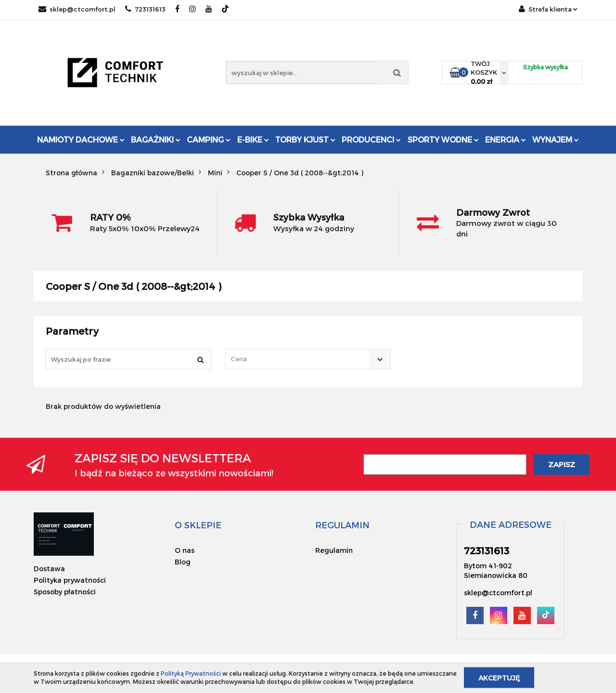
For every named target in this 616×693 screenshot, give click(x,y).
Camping (209, 139)
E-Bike (253, 139)
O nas (185, 550)
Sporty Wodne (443, 139)
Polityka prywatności (70, 580)
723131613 (145, 9)
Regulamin (334, 550)
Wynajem (556, 139)
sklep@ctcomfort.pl (77, 9)
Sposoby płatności (65, 592)
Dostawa (49, 569)
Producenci (371, 139)
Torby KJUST (305, 139)
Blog (183, 562)
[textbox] (299, 359)
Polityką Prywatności (191, 673)
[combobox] (308, 359)
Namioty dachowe (81, 139)
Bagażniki (156, 139)
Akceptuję (499, 677)
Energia (506, 139)
